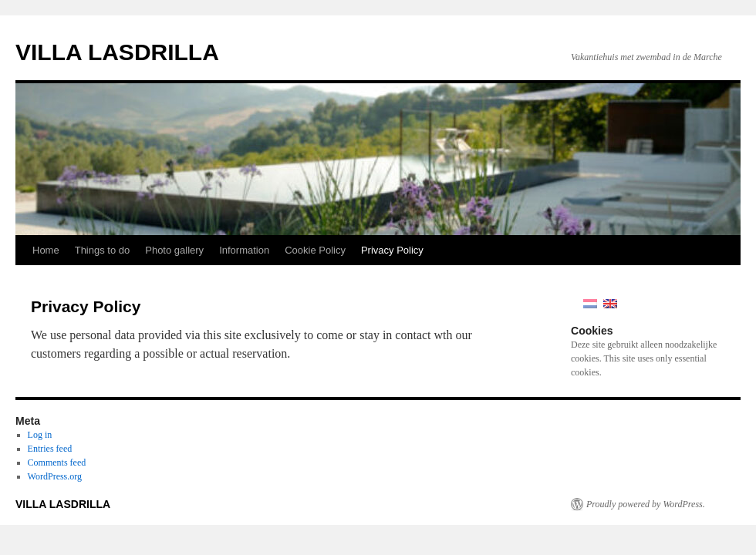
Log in (40, 435)
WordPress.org (55, 476)
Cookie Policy (315, 250)
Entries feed (50, 449)
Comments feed (57, 462)
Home (46, 250)
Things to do (103, 250)
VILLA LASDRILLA (117, 52)
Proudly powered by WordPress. (646, 504)
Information (244, 250)
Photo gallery (174, 250)
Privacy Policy (392, 250)
